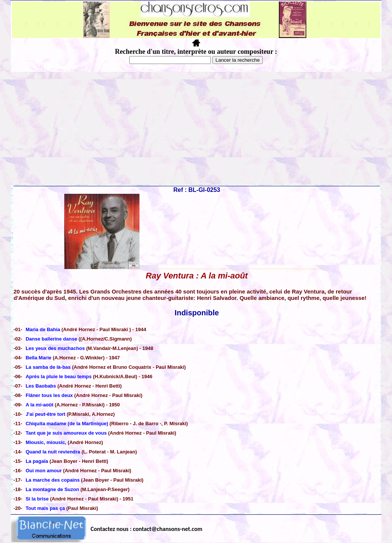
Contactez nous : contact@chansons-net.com (146, 529)
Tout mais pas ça (45, 508)
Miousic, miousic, (46, 442)
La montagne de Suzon (52, 489)
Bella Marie (39, 358)
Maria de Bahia (43, 329)
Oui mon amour (44, 471)
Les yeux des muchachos (55, 348)
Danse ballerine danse (51, 339)
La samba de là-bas (48, 367)
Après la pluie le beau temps (59, 376)
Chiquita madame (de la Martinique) (67, 424)
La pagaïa (37, 461)
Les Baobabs (41, 386)
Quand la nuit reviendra (53, 452)
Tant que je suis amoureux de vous (66, 433)
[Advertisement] (196, 128)
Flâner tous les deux (50, 395)
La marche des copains (53, 480)
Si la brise (37, 499)
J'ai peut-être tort (45, 414)
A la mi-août (39, 405)
